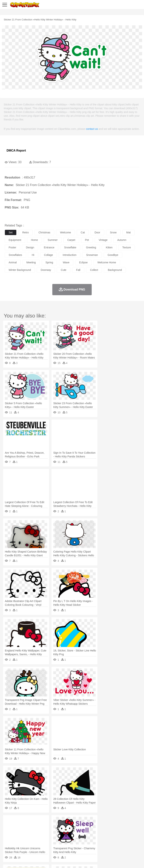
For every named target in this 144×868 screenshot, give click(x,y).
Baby (26, 833)
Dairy (28, 844)
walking (101, 833)
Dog (73, 827)
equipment (15, 240)
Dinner (129, 844)
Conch (57, 822)
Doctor (78, 833)
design (30, 247)
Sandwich (84, 844)
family (43, 833)
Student (20, 838)
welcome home (107, 262)
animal (13, 262)
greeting (91, 247)
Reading (62, 838)
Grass (100, 822)
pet (87, 240)
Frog (114, 827)
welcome (65, 232)
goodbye (113, 255)
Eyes (92, 833)
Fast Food (57, 844)
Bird (31, 827)
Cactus (48, 822)
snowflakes (15, 255)
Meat (74, 844)
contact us (92, 129)
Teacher (30, 838)
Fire (73, 822)
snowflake (70, 247)
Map (107, 838)
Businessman (65, 833)
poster (12, 247)
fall (78, 270)
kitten (109, 247)
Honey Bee (125, 827)
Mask (18, 833)
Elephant (98, 827)
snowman (92, 255)
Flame (81, 822)
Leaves (38, 822)
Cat (49, 827)
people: (9, 833)
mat (129, 232)
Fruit (67, 844)
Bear (24, 827)
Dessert (37, 844)
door (97, 232)
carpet (71, 240)
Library (129, 838)
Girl (125, 833)
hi (33, 255)
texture (127, 247)
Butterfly (40, 827)
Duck (80, 827)
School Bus (96, 838)
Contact (44, 860)
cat (83, 232)
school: (9, 838)
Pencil (72, 838)
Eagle (88, 827)
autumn (122, 240)
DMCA (56, 860)
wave (66, 262)
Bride (34, 833)
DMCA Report (16, 151)
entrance (49, 247)
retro (25, 232)
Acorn (18, 822)
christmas (44, 232)
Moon (120, 822)
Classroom (50, 838)
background (115, 270)
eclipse (83, 262)
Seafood (96, 844)
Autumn (28, 822)
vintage (103, 240)
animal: (9, 827)
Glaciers (90, 822)
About (7, 860)
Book (39, 838)
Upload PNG (70, 860)
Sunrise (130, 822)
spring (49, 262)
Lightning (110, 822)
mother (52, 833)
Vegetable (108, 844)
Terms (17, 860)
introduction (69, 255)
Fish (107, 827)
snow (113, 232)
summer (53, 240)
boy (131, 833)
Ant (18, 827)
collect (94, 270)
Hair (118, 833)
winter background (20, 270)
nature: (8, 821)
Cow (66, 827)
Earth (66, 822)
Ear (85, 833)
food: (7, 844)
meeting (31, 262)
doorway (46, 270)
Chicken (57, 827)
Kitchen (119, 844)
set (11, 232)
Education (83, 838)
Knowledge (117, 838)
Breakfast (18, 844)
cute (64, 270)
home (34, 240)
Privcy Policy (30, 860)
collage (48, 255)
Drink (47, 844)
